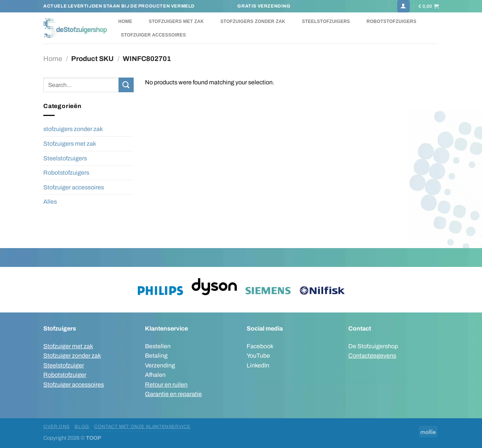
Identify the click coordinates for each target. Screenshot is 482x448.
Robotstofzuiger (65, 375)
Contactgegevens (372, 356)
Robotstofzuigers (391, 21)
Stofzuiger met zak (68, 346)
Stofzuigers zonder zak (253, 21)
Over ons (56, 427)
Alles (50, 202)
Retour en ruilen (166, 385)
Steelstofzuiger (64, 365)
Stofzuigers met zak (176, 21)
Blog (82, 427)
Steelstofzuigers (326, 21)
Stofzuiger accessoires (153, 35)
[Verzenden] (126, 85)
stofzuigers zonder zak (73, 129)
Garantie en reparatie (173, 394)
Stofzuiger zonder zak (72, 356)
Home (125, 21)
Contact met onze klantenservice (142, 427)
